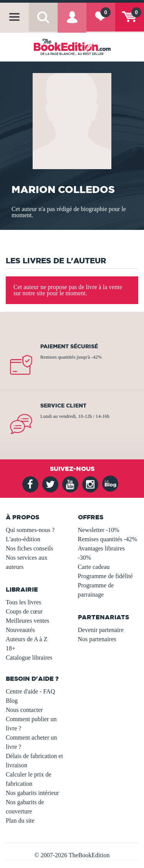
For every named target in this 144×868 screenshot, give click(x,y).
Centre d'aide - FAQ (30, 691)
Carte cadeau (94, 567)
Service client (63, 406)
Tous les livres (23, 602)
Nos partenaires (97, 639)
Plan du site (20, 821)
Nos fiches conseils (30, 548)
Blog (12, 701)
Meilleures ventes (27, 621)
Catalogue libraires (29, 658)
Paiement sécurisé (69, 346)
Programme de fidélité (105, 576)
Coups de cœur (24, 611)
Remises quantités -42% (108, 539)
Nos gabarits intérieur (32, 793)
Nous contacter (24, 710)
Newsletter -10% (99, 530)
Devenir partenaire (101, 630)
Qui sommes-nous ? (30, 530)
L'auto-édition (23, 539)
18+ (11, 648)
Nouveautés (20, 630)
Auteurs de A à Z (26, 639)
